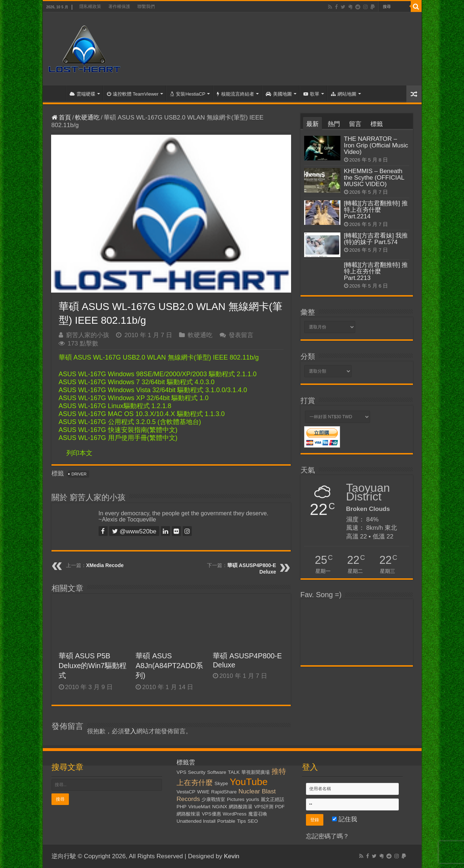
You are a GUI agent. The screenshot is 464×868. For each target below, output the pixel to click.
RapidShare (224, 792)
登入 (130, 731)
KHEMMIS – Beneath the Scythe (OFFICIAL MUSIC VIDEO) (374, 178)
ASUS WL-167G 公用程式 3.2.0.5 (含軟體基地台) (130, 422)
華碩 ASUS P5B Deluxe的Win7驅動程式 (93, 666)
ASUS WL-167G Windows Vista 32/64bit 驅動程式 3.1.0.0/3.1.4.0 (153, 390)
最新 (312, 124)
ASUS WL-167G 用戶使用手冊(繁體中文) (118, 438)
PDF (280, 807)
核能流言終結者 (235, 94)
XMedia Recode (105, 565)
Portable (226, 821)
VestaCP (186, 792)
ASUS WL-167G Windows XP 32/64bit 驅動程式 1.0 (134, 398)
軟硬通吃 (87, 118)
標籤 (377, 124)
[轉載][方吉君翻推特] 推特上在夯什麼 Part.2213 (376, 271)
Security (197, 772)
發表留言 (241, 335)
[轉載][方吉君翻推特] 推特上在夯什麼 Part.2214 (376, 210)
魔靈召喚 (258, 814)
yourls (253, 799)
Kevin (232, 856)
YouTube (249, 782)
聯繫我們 (146, 7)
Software (217, 772)
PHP (181, 807)
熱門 (334, 124)
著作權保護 (119, 7)
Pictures (236, 799)
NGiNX (219, 807)
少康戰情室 (213, 799)
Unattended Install (196, 821)
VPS (181, 772)
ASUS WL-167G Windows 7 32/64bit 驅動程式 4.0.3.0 (137, 382)
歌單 (311, 94)
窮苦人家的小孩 (88, 335)
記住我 (345, 819)
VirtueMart (199, 807)
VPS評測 (264, 807)
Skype (221, 783)
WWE (203, 792)
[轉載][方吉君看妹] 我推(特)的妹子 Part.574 (376, 239)
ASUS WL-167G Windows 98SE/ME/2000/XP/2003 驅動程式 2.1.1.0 (158, 374)
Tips (242, 821)
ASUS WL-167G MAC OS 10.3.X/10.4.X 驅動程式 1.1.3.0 (142, 414)
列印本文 (79, 453)
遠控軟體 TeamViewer (133, 94)
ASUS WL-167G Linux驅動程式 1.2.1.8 (115, 406)
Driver (79, 474)
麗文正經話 (272, 799)
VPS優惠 (212, 814)
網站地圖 (344, 94)
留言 (355, 124)
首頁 (56, 93)
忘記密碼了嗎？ (328, 836)
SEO (253, 821)
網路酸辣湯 (188, 814)
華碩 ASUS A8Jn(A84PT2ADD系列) (169, 666)
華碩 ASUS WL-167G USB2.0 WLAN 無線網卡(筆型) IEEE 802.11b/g (159, 357)
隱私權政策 (90, 7)
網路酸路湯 (241, 807)
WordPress (235, 814)
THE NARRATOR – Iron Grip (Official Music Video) (376, 145)
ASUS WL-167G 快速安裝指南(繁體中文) (118, 430)
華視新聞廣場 (256, 772)
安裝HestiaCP (188, 94)
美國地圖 (279, 94)
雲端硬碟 (82, 94)
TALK (234, 772)
